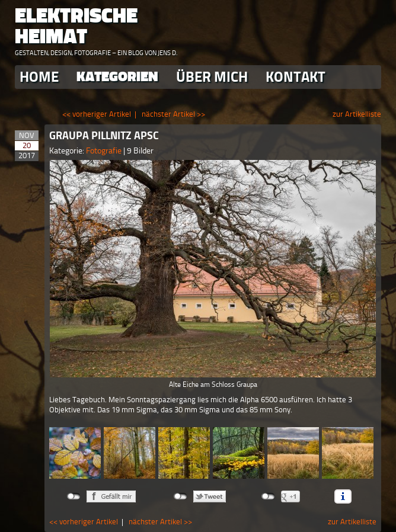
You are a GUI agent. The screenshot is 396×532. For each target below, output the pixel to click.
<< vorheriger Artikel (97, 114)
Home (39, 77)
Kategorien (117, 77)
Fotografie (105, 151)
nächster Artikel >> (173, 114)
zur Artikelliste (357, 114)
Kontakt (296, 77)
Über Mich (212, 77)
